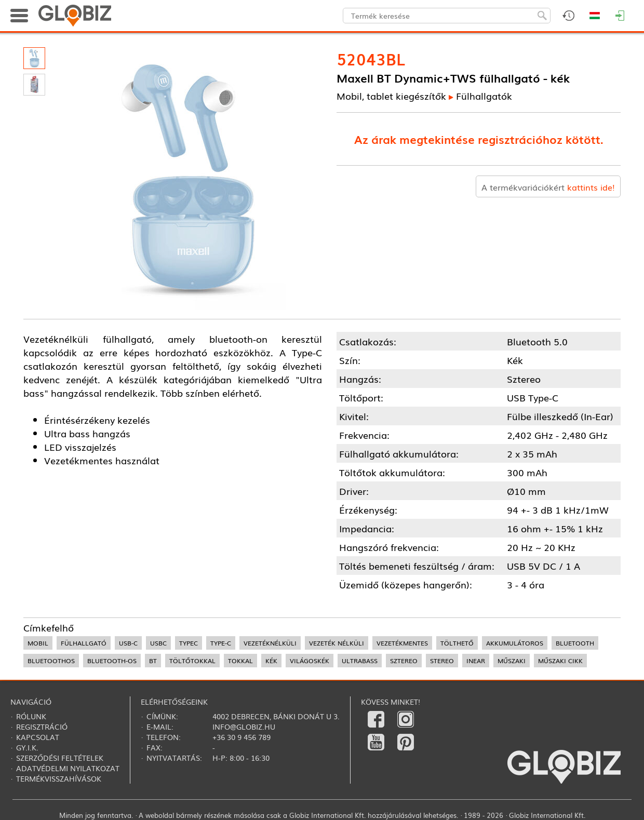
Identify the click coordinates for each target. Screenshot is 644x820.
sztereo (404, 661)
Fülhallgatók (484, 96)
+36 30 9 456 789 (242, 737)
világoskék (310, 661)
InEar (476, 661)
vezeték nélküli (337, 643)
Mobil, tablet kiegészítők (391, 96)
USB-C (128, 643)
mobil (38, 643)
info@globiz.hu (244, 727)
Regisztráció (42, 727)
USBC (158, 643)
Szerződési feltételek (60, 758)
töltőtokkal (192, 661)
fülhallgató (84, 643)
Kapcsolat (38, 737)
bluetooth (575, 643)
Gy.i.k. (27, 747)
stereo (442, 661)
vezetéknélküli (270, 643)
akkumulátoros (515, 643)
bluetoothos (51, 661)
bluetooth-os (112, 661)
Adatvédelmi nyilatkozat (68, 768)
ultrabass (360, 661)
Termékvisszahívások (59, 778)
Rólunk (31, 716)
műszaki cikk (560, 661)
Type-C (221, 643)
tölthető (457, 643)
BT (153, 661)
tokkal (240, 661)
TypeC (189, 643)
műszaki (512, 661)
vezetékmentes (402, 643)
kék (271, 661)
